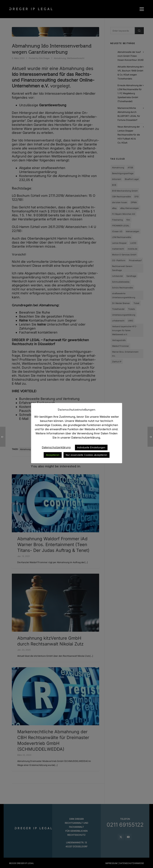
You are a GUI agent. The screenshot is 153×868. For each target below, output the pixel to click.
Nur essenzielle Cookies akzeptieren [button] (87, 455)
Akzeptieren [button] (53, 455)
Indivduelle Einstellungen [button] (91, 447)
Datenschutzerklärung (56, 447)
